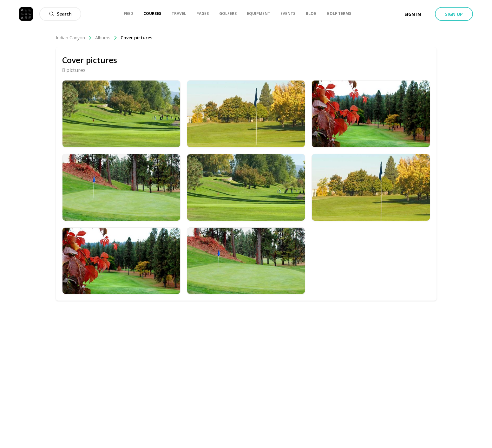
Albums (106, 38)
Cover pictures (136, 38)
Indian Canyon (74, 38)
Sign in (413, 14)
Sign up (454, 14)
